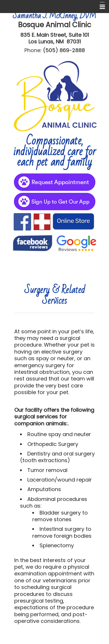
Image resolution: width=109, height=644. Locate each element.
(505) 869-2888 (64, 50)
